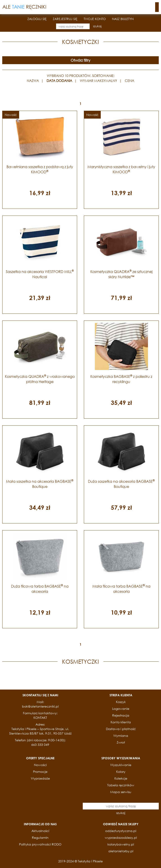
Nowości (40, 765)
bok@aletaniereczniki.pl (40, 706)
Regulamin (40, 838)
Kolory (121, 772)
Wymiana (121, 736)
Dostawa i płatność (121, 729)
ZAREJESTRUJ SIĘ (65, 19)
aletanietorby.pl (121, 851)
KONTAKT (40, 718)
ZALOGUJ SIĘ (37, 19)
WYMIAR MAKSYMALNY (98, 81)
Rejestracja (121, 715)
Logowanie (121, 709)
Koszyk (121, 702)
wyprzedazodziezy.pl (121, 838)
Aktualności (40, 831)
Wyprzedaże (40, 778)
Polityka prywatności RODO (40, 844)
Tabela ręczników (121, 785)
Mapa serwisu (121, 792)
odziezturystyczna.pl (121, 831)
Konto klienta (121, 722)
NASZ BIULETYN (123, 19)
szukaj (97, 26)
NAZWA (33, 81)
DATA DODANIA (59, 81)
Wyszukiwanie (121, 765)
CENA (130, 81)
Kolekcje (121, 778)
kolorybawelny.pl (121, 844)
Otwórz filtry (80, 60)
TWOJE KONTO (95, 19)
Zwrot (121, 742)
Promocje (40, 772)
